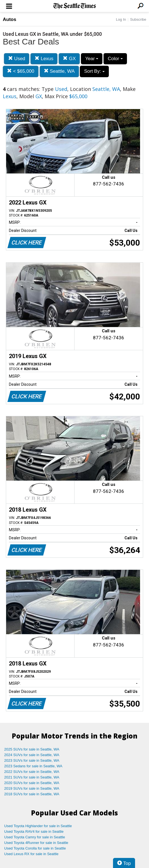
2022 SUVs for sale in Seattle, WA (32, 772)
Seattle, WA (59, 71)
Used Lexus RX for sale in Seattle (31, 854)
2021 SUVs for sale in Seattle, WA (32, 777)
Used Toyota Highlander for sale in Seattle (38, 826)
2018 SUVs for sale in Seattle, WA (32, 794)
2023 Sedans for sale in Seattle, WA (33, 766)
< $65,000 (21, 71)
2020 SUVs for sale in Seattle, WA (32, 783)
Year (92, 59)
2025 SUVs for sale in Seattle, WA (32, 749)
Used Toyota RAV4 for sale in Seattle (34, 831)
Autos (9, 19)
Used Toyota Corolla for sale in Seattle (35, 848)
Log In (121, 19)
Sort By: (94, 71)
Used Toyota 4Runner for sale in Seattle (36, 843)
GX (69, 59)
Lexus (44, 59)
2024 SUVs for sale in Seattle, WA (32, 755)
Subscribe (138, 19)
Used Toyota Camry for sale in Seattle (35, 837)
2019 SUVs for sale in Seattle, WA (32, 788)
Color (115, 59)
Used (17, 59)
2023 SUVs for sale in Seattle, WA (32, 760)
